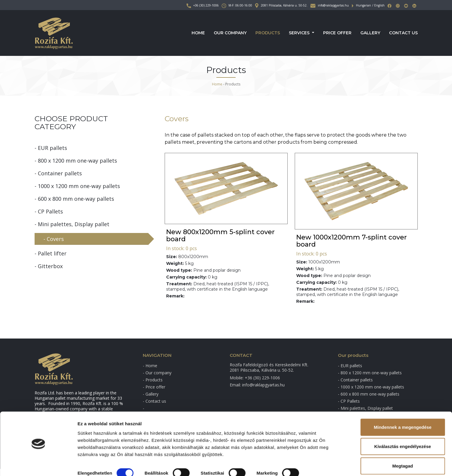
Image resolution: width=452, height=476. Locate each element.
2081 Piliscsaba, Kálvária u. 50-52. (281, 5)
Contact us (403, 33)
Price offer (337, 33)
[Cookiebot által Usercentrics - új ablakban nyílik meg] (38, 464)
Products (268, 33)
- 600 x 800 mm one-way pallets (74, 199)
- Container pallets (58, 173)
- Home (150, 366)
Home (198, 33)
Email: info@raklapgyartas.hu (257, 385)
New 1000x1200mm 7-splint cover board (351, 241)
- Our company (157, 373)
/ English (378, 5)
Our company (230, 33)
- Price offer (154, 387)
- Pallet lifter (51, 253)
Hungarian (363, 5)
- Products (153, 380)
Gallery (370, 33)
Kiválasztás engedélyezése (403, 429)
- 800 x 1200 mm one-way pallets (76, 161)
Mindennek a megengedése (402, 409)
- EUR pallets (51, 148)
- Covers (54, 239)
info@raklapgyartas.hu (330, 5)
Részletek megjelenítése (103, 464)
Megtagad (403, 448)
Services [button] (300, 33)
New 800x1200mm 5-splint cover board (220, 235)
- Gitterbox (49, 266)
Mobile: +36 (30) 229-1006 (255, 378)
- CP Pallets (49, 211)
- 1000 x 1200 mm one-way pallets (77, 186)
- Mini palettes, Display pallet (72, 224)
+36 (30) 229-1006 (203, 5)
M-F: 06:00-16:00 (237, 5)
